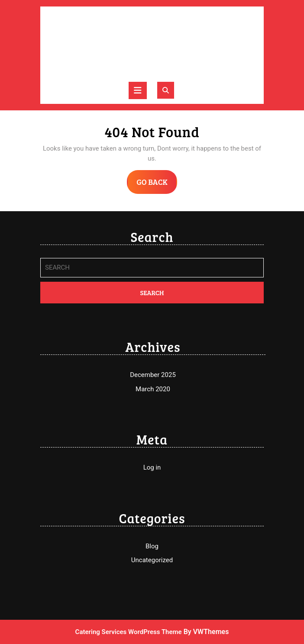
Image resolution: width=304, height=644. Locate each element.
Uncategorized (152, 560)
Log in (152, 467)
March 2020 (153, 389)
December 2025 (153, 375)
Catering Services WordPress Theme (129, 632)
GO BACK (157, 185)
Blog (152, 546)
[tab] (138, 90)
